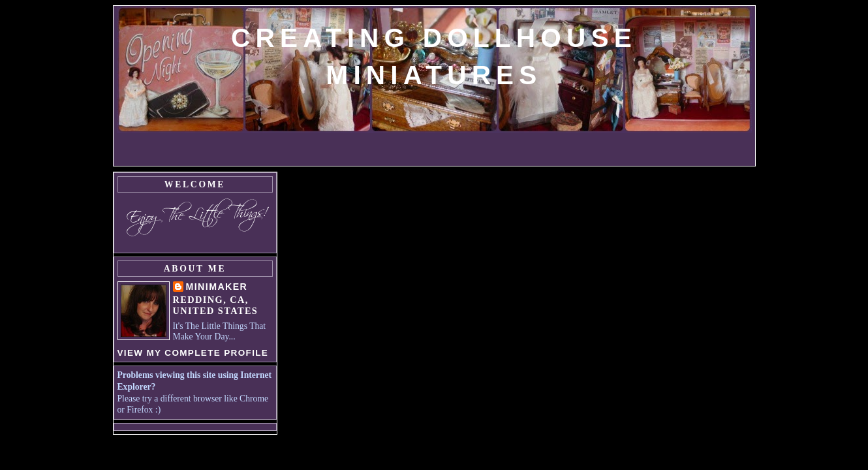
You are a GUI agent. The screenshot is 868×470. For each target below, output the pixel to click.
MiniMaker (217, 287)
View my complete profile (193, 353)
